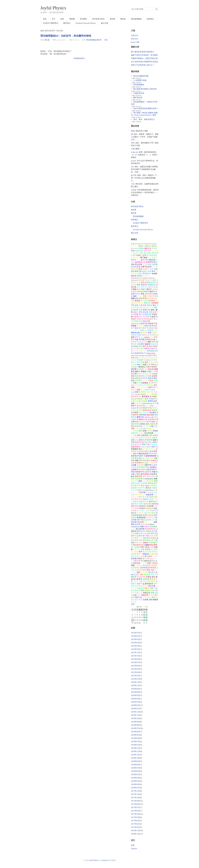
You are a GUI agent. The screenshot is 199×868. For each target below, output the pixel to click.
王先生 (134, 190)
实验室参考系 (148, 579)
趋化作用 (150, 392)
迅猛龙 (147, 344)
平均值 (145, 387)
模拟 (138, 408)
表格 (149, 342)
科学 (155, 292)
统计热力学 (151, 517)
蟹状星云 (142, 367)
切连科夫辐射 (136, 335)
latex (141, 251)
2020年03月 (135, 702)
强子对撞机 (151, 422)
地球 (146, 399)
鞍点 (152, 458)
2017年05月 (135, 814)
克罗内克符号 (151, 470)
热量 (135, 383)
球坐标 (134, 490)
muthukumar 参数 (151, 479)
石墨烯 (146, 600)
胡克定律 (138, 376)
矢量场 (153, 317)
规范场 (151, 483)
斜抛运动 (152, 285)
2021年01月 (135, 679)
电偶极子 (146, 269)
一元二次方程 (140, 428)
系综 (152, 588)
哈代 (150, 280)
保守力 (138, 337)
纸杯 (133, 131)
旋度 (154, 280)
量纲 (133, 586)
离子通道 (146, 536)
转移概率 (142, 508)
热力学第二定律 (143, 511)
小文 (133, 184)
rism (157, 447)
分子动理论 (147, 597)
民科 (133, 593)
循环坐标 (143, 460)
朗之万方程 (147, 552)
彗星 (154, 597)
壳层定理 (138, 403)
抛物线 (150, 431)
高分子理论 (135, 349)
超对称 (151, 515)
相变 (150, 271)
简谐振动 (152, 399)
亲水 (137, 543)
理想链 (139, 276)
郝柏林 (149, 531)
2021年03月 (135, 676)
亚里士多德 (149, 451)
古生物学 (141, 344)
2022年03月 (135, 646)
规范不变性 (135, 483)
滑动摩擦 (138, 387)
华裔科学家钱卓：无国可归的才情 (144, 58)
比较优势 (148, 294)
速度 (145, 305)
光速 (152, 570)
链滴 (137, 298)
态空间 (141, 433)
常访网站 (83, 19)
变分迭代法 (154, 335)
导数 (138, 260)
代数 (152, 426)
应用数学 (135, 470)
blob (133, 504)
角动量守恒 (143, 280)
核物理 (155, 600)
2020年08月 (135, 692)
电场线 (151, 499)
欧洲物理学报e (146, 408)
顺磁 (145, 415)
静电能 (147, 282)
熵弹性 (151, 401)
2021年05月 (135, 669)
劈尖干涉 (155, 575)
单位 (135, 454)
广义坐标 (152, 463)
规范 (156, 481)
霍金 (156, 328)
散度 (140, 269)
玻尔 (137, 328)
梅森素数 (154, 527)
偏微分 (136, 312)
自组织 (150, 556)
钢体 (138, 572)
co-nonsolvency (148, 490)
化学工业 (143, 533)
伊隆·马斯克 (145, 547)
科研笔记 (150, 19)
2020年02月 (135, 705)
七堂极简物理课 (150, 456)
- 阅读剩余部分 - (79, 58)
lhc (157, 422)
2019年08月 (135, 725)
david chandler (146, 447)
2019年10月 (135, 718)
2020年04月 (135, 699)
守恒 (133, 305)
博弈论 (154, 365)
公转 (137, 533)
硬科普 (123, 19)
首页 (45, 19)
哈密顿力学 (138, 317)
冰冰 (133, 143)
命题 (145, 365)
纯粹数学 (153, 467)
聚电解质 (150, 319)
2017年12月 (135, 791)
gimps (133, 529)
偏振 (135, 296)
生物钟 (155, 556)
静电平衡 (144, 324)
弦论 (150, 258)
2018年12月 (135, 751)
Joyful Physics (53, 8)
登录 (133, 845)
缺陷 (148, 406)
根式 (141, 431)
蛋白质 (151, 572)
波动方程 (135, 378)
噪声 (140, 552)
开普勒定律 (138, 321)
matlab (136, 248)
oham (156, 330)
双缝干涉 (146, 310)
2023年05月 (135, 636)
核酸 (156, 572)
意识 (137, 506)
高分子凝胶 (149, 292)
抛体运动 (146, 335)
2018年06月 (135, 771)
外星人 (138, 593)
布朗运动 (146, 593)
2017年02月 (135, 824)
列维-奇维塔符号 (138, 472)
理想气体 (138, 597)
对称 (154, 472)
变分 (141, 312)
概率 (154, 387)
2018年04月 (135, 778)
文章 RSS (135, 36)
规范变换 (150, 481)
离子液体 (144, 258)
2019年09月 (135, 722)
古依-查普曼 (146, 549)
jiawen (133, 161)
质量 (141, 310)
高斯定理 (152, 260)
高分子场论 (153, 346)
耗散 (138, 390)
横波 (154, 577)
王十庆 (154, 531)
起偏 (154, 371)
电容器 (153, 282)
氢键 (135, 488)
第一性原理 (135, 547)
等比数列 (153, 413)
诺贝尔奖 (147, 504)
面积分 (136, 502)
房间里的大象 (150, 339)
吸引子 (139, 554)
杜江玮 (134, 175)
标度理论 (150, 262)
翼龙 (141, 346)
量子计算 (146, 559)
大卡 (139, 383)
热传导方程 (139, 442)
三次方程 (142, 492)
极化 (157, 296)
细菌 (133, 298)
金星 (135, 595)
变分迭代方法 (138, 545)
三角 (141, 305)
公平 (153, 520)
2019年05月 (135, 735)
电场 (133, 251)
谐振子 (139, 584)
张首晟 (134, 559)
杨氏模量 (147, 575)
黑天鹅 (142, 339)
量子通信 (143, 328)
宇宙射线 (150, 328)
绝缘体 (145, 499)
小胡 (133, 149)
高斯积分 (144, 285)
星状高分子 (147, 274)
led (141, 365)
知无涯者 (137, 267)
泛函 (146, 463)
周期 (141, 415)
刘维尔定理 (141, 319)
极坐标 (150, 305)
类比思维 (154, 545)
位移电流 (145, 383)
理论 (150, 442)
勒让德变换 (140, 529)
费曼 (143, 294)
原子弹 (138, 586)
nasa (152, 559)
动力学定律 (149, 433)
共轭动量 (140, 465)
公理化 (138, 474)
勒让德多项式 (152, 255)
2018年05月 (135, 774)
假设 (146, 442)
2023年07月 (135, 633)
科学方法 (142, 308)
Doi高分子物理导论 (51, 23)
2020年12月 (135, 682)
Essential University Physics (86, 23)
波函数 (154, 376)
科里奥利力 (139, 463)
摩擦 (155, 451)
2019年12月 (135, 712)
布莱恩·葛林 (138, 540)
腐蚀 (140, 449)
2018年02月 (135, 784)
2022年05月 (135, 639)
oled (138, 365)
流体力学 (150, 308)
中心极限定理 (146, 561)
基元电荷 (150, 497)
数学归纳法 (145, 474)
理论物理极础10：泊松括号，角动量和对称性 (66, 36)
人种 (141, 538)
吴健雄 (147, 545)
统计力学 (142, 413)
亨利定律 (154, 444)
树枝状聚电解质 (149, 581)
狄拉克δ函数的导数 (141, 76)
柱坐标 (139, 490)
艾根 (141, 575)
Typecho (134, 849)
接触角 (146, 543)
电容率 (151, 378)
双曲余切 (141, 374)
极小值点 (146, 458)
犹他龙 (153, 344)
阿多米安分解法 (151, 244)
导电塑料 (140, 360)
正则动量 (144, 483)
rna (132, 575)
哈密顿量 (146, 317)
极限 (141, 440)
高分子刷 (147, 251)
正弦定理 (154, 565)
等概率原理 (154, 511)
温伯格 (141, 248)
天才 (146, 369)
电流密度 (138, 570)
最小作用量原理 (145, 314)
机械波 (149, 577)
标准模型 (146, 276)
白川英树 (137, 362)
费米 (156, 584)
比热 (155, 508)
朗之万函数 (147, 376)
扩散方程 (149, 440)
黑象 (137, 339)
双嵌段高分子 (140, 353)
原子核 (134, 602)
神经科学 (143, 506)
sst (134, 253)
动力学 (136, 310)
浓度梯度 (142, 392)
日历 (133, 604)
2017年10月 (135, 798)
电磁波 (154, 333)
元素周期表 (135, 568)
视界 (148, 570)
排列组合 (152, 301)
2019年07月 (135, 728)
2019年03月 (135, 742)
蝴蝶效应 (146, 554)
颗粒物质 (147, 538)
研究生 (145, 515)
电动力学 (144, 333)
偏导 (146, 513)
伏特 (141, 502)
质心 (143, 390)
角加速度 (148, 438)
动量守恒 (148, 465)
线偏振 (149, 371)
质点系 (146, 312)
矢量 (133, 244)
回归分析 (137, 563)
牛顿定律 (140, 588)
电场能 (134, 517)
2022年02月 (135, 649)
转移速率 (150, 508)
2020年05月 (135, 695)
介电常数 (150, 506)
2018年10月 (135, 758)
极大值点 (138, 458)
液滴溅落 (153, 486)
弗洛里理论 (143, 298)
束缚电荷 (138, 381)
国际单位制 (135, 333)
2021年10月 (135, 656)
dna (147, 413)
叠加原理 (138, 499)
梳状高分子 (153, 502)
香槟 (144, 444)
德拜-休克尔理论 (149, 476)
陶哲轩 (134, 260)
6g (143, 584)
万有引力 (148, 246)
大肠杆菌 (154, 394)
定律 (141, 351)
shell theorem (147, 403)
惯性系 (134, 577)
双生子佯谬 (139, 504)
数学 (154, 271)
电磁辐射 (152, 449)
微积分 (147, 588)
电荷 (140, 497)
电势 (152, 269)
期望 (150, 387)
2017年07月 (135, 807)
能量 (151, 312)
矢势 (144, 481)
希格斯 (143, 563)
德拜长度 (135, 481)
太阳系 (136, 600)
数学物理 (142, 470)
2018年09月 (135, 761)
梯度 (137, 253)
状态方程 (144, 524)
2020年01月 (135, 709)
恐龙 (135, 344)
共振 (143, 556)
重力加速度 (143, 401)
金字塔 (138, 524)
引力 (143, 282)
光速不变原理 (151, 367)
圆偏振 (143, 371)
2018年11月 (135, 755)
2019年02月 (135, 745)
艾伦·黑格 (145, 362)
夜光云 (149, 488)
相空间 (134, 276)
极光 (148, 424)
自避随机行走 (142, 419)
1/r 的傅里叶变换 (140, 80)
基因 (142, 330)
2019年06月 (135, 732)
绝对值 (149, 428)
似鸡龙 (136, 346)
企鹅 (133, 422)
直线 (145, 431)
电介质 (152, 296)
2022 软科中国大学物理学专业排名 (145, 62)
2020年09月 (135, 689)
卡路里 (151, 381)
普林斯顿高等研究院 (148, 568)
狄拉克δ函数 (153, 369)
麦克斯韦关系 (150, 529)
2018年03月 (135, 781)
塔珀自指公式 (140, 495)
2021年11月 (135, 653)
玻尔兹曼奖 (138, 410)
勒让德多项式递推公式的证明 (145, 89)
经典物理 (155, 303)
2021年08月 (135, 659)
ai (155, 591)
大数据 (153, 554)
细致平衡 (148, 326)
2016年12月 (135, 831)
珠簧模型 (135, 449)
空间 (144, 321)
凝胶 (133, 337)
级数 (145, 351)
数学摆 (136, 415)
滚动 (143, 591)
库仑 (144, 497)
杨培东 (143, 531)
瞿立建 (47, 40)
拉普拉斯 (145, 435)
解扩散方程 (138, 98)
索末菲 (151, 330)
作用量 (136, 314)
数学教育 (146, 397)
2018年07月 (135, 768)
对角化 (147, 527)
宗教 (152, 547)
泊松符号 (148, 472)
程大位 (134, 513)
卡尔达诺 (150, 492)
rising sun (134, 152)
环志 (137, 422)
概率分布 (140, 417)
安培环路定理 (140, 385)
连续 (133, 440)
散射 (156, 490)
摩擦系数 (150, 385)
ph (132, 488)
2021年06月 (135, 666)
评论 (106, 40)
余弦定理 (146, 565)
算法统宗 (140, 513)
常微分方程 (135, 258)
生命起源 (144, 572)
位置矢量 (135, 438)
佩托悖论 (144, 586)
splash (147, 486)
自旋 (154, 289)
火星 (141, 581)
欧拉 (133, 371)
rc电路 (136, 552)
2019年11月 (135, 715)
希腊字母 (135, 492)
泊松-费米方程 (142, 287)
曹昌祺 (151, 595)
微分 (154, 305)
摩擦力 (141, 246)
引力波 (145, 264)
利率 (151, 435)
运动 (137, 440)
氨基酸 (136, 575)
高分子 (149, 289)
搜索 (157, 9)
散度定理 (150, 495)
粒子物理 (152, 513)
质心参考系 (138, 579)
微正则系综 (141, 406)
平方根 (136, 431)
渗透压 (154, 258)
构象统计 (141, 399)
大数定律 (137, 561)
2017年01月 (135, 827)
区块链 (139, 559)
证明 (133, 294)
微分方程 (152, 287)
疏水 (141, 543)
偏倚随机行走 (140, 262)
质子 (156, 515)
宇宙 (156, 324)
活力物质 (135, 413)
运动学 (154, 438)
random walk (149, 417)
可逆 (135, 435)
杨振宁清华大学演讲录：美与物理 (144, 55)
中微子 (149, 563)
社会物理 (138, 536)
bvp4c (137, 251)
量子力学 (144, 260)
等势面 (134, 326)
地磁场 (153, 424)
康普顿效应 (149, 584)
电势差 (151, 324)
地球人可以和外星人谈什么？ (143, 65)
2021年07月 (135, 662)
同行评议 (146, 426)
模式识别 (143, 422)
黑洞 (152, 533)
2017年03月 (135, 821)
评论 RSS (135, 39)
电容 (140, 274)
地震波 (153, 538)
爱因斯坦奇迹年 (137, 456)
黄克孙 (138, 301)
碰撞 (150, 333)
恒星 (141, 600)
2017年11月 (135, 794)
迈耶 (151, 600)
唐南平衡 (138, 476)
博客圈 (72, 19)
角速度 (141, 438)
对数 (133, 428)
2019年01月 (135, 748)
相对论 (138, 294)
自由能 (154, 274)
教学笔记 (67, 23)
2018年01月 (135, 788)
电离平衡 (140, 326)
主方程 (134, 511)
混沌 (137, 305)
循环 (139, 435)
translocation (151, 353)
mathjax (147, 337)
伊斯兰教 (137, 549)
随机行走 (148, 248)
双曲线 (155, 431)
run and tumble (140, 394)
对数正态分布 (146, 520)
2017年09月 (135, 801)
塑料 (142, 349)
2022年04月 (135, 643)
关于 (54, 19)
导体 (138, 282)
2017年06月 (135, 811)
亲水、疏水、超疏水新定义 (144, 119)
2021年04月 (135, 672)
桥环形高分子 (136, 397)
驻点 (143, 486)
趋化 (148, 394)
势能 (154, 267)
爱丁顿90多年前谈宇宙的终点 (143, 52)
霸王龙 (146, 346)
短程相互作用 (153, 419)
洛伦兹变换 (141, 577)
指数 (156, 426)
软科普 (112, 19)
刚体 (138, 289)
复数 (145, 296)
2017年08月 (135, 804)
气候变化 (138, 565)
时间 (142, 522)
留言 (62, 19)
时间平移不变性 (143, 467)
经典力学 (135, 433)
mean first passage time (139, 355)
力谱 (135, 374)
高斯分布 (147, 303)
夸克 (138, 285)
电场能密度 (141, 517)
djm (142, 337)
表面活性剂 (135, 447)
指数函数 (141, 488)
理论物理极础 (136, 19)
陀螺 (133, 565)
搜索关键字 (131, 7)
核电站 (143, 424)
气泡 (148, 444)
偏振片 (138, 371)
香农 (139, 595)
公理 (149, 365)
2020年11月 (135, 685)
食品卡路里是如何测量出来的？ (146, 108)
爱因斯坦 (135, 246)
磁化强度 (151, 415)
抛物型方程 (149, 591)
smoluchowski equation (147, 358)
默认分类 (105, 23)
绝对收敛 (151, 351)
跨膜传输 (140, 292)
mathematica (136, 324)
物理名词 (148, 349)
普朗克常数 (153, 454)
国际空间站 (135, 424)
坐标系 (155, 435)
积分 (150, 264)
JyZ (132, 167)
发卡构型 (153, 397)
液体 (153, 447)
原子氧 (145, 449)
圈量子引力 (149, 522)
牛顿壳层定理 (139, 93)
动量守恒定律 (146, 267)
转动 (144, 570)
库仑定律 (138, 264)
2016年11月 (135, 834)
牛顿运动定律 (143, 454)
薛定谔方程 (143, 378)
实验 (154, 442)
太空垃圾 (140, 451)
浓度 (137, 392)
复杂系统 (137, 556)
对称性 (154, 248)
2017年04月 (135, 817)
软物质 (154, 410)
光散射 (154, 488)
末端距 (140, 296)
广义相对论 (135, 330)
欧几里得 (140, 369)
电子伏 (146, 502)
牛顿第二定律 (141, 255)
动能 (137, 460)
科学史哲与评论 (98, 19)
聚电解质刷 (139, 244)
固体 (154, 403)
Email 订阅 (135, 42)
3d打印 (136, 581)
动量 (148, 533)
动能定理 (145, 595)
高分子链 (148, 374)
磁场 (140, 481)
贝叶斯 (134, 369)
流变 (133, 533)
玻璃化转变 (147, 410)
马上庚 (136, 351)
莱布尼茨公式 (148, 540)
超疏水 (145, 271)
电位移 (145, 381)
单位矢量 (152, 586)
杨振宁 (143, 289)
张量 (152, 593)
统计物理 (144, 301)
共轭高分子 (149, 360)
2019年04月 (135, 738)
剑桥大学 (137, 486)
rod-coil (134, 399)
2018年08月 (135, 765)
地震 (146, 330)
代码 (152, 337)
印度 (148, 321)
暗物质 (155, 563)
